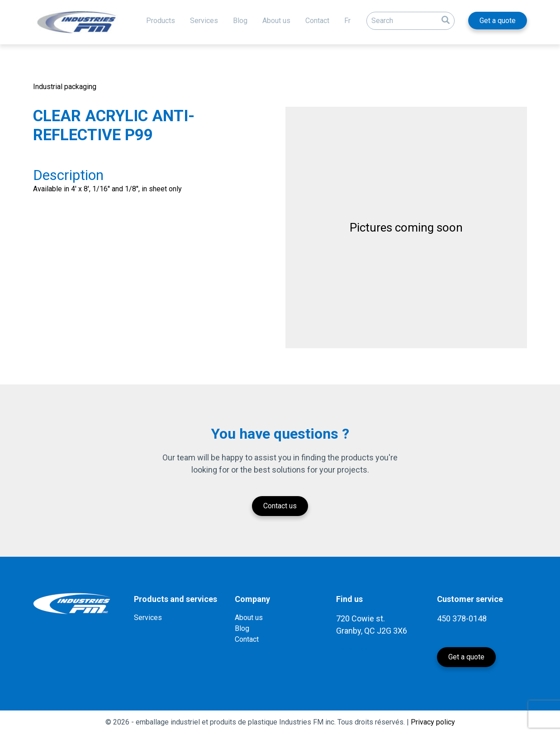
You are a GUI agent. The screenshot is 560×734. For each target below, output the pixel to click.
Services (204, 21)
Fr (347, 21)
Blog (240, 21)
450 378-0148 (462, 618)
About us (276, 21)
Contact (317, 21)
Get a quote (498, 21)
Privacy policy (433, 722)
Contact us (280, 506)
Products (161, 21)
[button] (446, 19)
